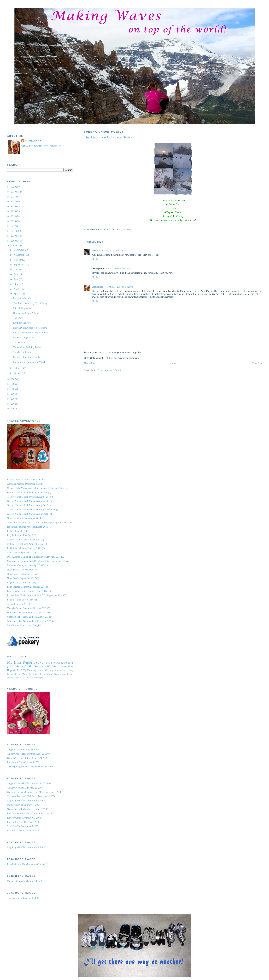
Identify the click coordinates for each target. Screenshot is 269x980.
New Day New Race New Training (30, 328)
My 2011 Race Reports (31, 678)
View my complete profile (41, 146)
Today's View (20, 318)
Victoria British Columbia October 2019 (27, 608)
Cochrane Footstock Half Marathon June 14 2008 (31, 796)
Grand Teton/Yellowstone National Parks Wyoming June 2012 (38, 522)
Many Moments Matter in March (29, 362)
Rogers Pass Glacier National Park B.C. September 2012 (35, 595)
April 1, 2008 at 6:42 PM (121, 287)
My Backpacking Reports (62, 674)
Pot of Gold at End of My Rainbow (30, 332)
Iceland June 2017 (16, 531)
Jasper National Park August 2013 (24, 540)
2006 (14, 384)
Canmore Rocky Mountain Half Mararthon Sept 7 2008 (34, 792)
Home (174, 363)
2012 (14, 226)
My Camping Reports (34, 670)
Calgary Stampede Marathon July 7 (24, 881)
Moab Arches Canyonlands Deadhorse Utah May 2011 (34, 557)
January (18, 373)
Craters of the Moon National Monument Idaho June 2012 (36, 488)
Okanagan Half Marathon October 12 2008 (28, 809)
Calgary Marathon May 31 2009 (23, 749)
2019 (14, 192)
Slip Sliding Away (22, 308)
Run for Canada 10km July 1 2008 (24, 818)
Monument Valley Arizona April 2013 (26, 565)
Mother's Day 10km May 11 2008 (24, 805)
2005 (14, 389)
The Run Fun (20, 342)
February (18, 368)
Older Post (257, 363)
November (19, 255)
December (19, 250)
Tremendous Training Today (27, 347)
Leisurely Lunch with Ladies (27, 357)
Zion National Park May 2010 (22, 625)
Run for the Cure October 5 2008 (23, 822)
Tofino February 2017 (18, 604)
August (18, 270)
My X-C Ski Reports (30, 666)
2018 (14, 197)
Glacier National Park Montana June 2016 (28, 514)
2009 (14, 241)
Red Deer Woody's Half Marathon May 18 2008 (31, 813)
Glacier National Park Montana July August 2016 (31, 510)
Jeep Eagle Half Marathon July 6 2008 (26, 801)
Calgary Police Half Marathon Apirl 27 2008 (29, 783)
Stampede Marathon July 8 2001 (23, 898)
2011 (14, 231)
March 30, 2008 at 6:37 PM (112, 250)
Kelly (95, 250)
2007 (14, 379)
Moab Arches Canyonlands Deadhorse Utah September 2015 (37, 561)
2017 (14, 201)
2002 (14, 404)
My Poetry (14, 678)
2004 (14, 394)
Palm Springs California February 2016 (26, 587)
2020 (14, 187)
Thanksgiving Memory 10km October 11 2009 (30, 767)
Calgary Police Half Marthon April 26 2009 (28, 754)
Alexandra (98, 287)
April (17, 289)
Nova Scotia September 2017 (21, 578)
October (18, 260)
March (17, 294)
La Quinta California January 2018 (24, 548)
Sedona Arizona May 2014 (20, 600)
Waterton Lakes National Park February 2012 (29, 621)
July (16, 274)
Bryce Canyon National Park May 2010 (27, 480)
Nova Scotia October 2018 (20, 570)
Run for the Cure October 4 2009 (23, 762)
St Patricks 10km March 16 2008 (23, 831)
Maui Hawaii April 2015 (19, 552)
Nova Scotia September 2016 (21, 574)
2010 (14, 236)
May (16, 284)
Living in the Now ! (23, 323)
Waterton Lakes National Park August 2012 (28, 617)
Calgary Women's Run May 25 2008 (25, 788)
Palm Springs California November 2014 (27, 591)
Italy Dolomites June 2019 (20, 535)
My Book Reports (58, 670)
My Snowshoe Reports (60, 663)
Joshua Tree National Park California (25, 544)
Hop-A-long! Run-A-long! (26, 313)
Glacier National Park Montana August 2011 (29, 501)
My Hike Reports (21, 662)
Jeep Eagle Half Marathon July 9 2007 (26, 847)
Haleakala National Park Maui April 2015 (28, 527)
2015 (14, 211)
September (19, 265)
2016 (14, 206)
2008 (14, 246)
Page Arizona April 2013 (19, 582)
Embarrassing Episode (24, 337)
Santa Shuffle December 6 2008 (23, 826)
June (16, 279)
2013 (14, 221)
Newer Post (90, 363)
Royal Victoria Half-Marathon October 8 (27, 864)
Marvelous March (22, 298)
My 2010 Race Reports (36, 674)
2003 (14, 399)
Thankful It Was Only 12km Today (30, 303)
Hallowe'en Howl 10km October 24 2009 (27, 758)
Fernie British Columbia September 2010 (27, 492)
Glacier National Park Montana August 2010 (29, 497)
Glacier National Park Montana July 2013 (28, 505)
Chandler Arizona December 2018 (24, 484)
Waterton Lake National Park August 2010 (28, 612)
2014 (14, 216)
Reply (95, 259)
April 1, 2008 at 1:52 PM (118, 269)
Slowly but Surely (22, 352)
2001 (14, 409)
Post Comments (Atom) (109, 370)
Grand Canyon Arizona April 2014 (24, 518)
